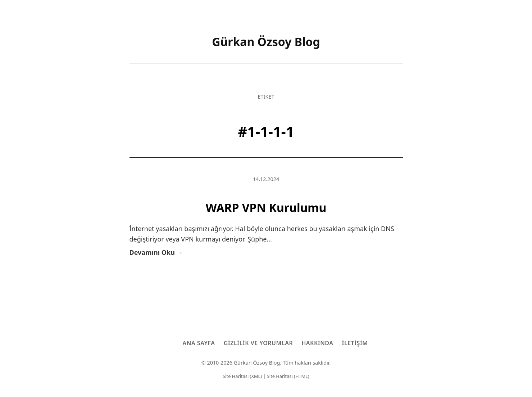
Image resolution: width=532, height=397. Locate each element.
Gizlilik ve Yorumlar (258, 343)
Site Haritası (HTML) (288, 376)
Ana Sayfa (199, 343)
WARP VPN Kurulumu (266, 207)
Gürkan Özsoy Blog (266, 42)
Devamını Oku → (156, 252)
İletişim (355, 343)
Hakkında (317, 343)
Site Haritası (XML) (242, 376)
